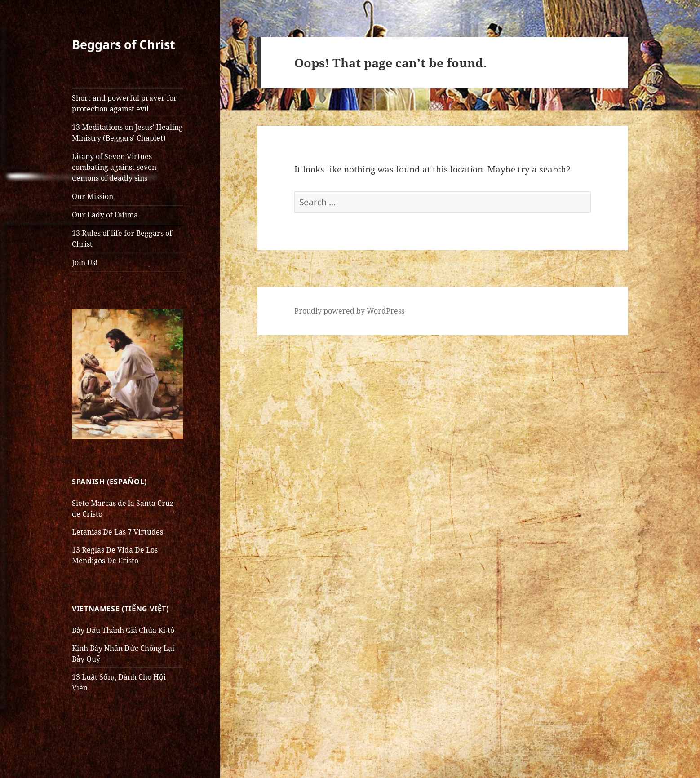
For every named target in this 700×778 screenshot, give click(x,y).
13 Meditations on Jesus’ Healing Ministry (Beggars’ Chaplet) (127, 133)
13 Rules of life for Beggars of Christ (122, 239)
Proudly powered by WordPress (349, 311)
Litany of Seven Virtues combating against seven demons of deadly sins (114, 167)
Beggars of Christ (124, 44)
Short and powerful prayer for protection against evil (124, 103)
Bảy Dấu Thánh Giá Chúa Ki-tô (123, 630)
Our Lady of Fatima (105, 215)
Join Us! (85, 262)
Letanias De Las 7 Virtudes (117, 532)
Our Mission (93, 196)
